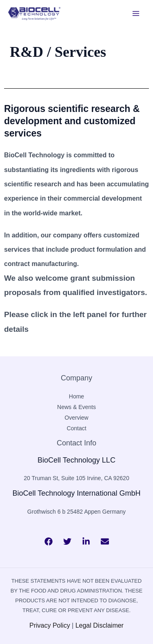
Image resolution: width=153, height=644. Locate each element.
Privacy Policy (50, 625)
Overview (76, 418)
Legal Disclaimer (100, 625)
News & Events (76, 407)
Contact (76, 428)
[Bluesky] (105, 541)
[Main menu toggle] (136, 13)
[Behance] (86, 541)
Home (76, 396)
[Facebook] (49, 541)
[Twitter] (67, 541)
